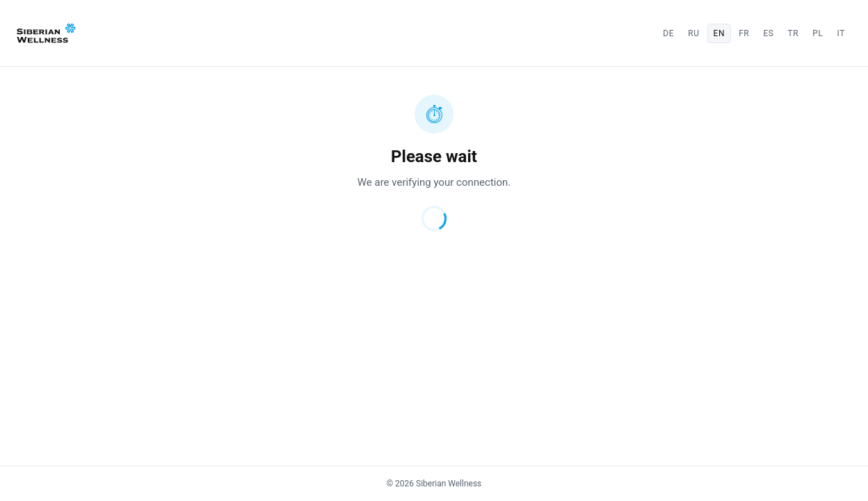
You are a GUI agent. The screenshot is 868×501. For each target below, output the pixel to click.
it (841, 33)
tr (794, 33)
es (768, 33)
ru (693, 33)
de (668, 33)
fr (744, 33)
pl (818, 33)
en (720, 33)
